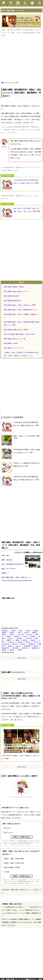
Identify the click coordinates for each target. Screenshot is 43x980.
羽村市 (20, 650)
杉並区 (12, 633)
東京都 (4, 652)
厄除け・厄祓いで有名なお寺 (14, 863)
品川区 (26, 633)
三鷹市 (17, 640)
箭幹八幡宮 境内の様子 (12, 296)
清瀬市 (4, 650)
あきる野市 (5, 644)
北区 (19, 633)
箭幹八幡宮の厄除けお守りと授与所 (16, 330)
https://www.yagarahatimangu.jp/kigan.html (17, 580)
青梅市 (9, 640)
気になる (7, 828)
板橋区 (36, 631)
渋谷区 (12, 635)
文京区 (29, 635)
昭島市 (10, 646)
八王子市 (21, 635)
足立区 (10, 638)
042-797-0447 (11, 569)
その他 (7, 872)
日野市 (23, 644)
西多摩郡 (27, 646)
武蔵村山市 (36, 648)
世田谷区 (5, 631)
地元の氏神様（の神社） (13, 867)
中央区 (25, 636)
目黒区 (33, 636)
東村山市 (25, 648)
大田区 (28, 631)
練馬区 (17, 636)
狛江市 (18, 646)
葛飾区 (34, 633)
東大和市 (16, 648)
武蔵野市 (32, 644)
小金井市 (11, 642)
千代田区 (19, 638)
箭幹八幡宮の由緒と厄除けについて (16, 291)
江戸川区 (29, 638)
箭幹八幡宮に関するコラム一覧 (15, 339)
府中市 (15, 644)
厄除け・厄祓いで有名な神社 (14, 859)
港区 (21, 631)
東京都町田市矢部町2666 (15, 564)
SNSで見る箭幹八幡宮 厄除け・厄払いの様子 (19, 334)
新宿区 (4, 633)
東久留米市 (5, 648)
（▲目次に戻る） (21, 767)
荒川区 (28, 642)
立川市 (36, 642)
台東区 (13, 631)
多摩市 (33, 640)
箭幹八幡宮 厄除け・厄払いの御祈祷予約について (21, 310)
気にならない (9, 832)
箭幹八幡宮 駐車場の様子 (13, 301)
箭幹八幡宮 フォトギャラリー (14, 348)
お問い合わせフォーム (15, 913)
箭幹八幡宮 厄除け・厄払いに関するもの (18, 305)
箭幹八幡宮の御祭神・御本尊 (14, 287)
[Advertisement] (21, 59)
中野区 (4, 635)
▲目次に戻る (21, 658)
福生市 (12, 650)
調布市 (25, 640)
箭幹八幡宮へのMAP (11, 343)
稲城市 (20, 642)
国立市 (36, 646)
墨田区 (9, 636)
